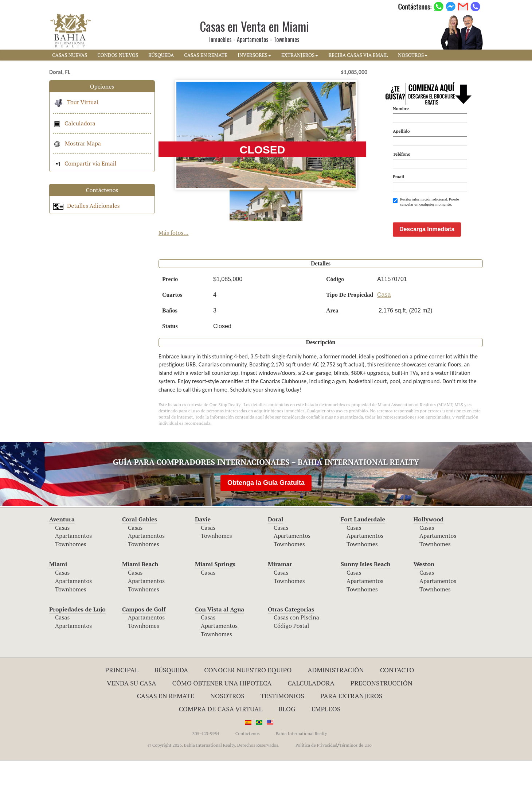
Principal (122, 698)
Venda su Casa (132, 711)
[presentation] (448, 225)
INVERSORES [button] (254, 55)
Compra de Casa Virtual (221, 737)
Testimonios (282, 724)
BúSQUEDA (161, 55)
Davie (203, 548)
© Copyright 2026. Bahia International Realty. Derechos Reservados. (214, 774)
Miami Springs (215, 592)
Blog (287, 737)
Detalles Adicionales (87, 206)
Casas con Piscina (296, 646)
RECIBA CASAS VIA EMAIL (358, 55)
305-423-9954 (206, 762)
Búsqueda (171, 698)
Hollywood (429, 548)
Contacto (397, 698)
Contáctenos (248, 762)
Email (399, 177)
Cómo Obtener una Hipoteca (222, 711)
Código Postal (291, 654)
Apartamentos (73, 564)
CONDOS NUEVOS (118, 55)
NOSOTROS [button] (413, 55)
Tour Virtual (76, 102)
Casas (62, 556)
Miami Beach (140, 592)
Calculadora (74, 123)
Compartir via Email (85, 163)
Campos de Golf (144, 638)
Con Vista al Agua (220, 638)
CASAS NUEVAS (70, 55)
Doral (275, 548)
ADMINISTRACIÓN (336, 698)
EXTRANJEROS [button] (300, 55)
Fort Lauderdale (363, 548)
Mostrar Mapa (77, 143)
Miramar (280, 592)
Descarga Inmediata (427, 258)
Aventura (62, 548)
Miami (58, 592)
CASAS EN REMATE (206, 55)
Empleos (326, 737)
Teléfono (402, 154)
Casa (384, 323)
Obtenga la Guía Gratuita (266, 511)
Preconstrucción (382, 711)
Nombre (401, 108)
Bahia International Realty (301, 762)
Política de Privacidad (316, 774)
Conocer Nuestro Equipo (248, 698)
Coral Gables (140, 548)
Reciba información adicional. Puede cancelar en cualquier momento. (426, 202)
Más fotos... (174, 233)
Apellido (401, 131)
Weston (424, 592)
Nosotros (227, 724)
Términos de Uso (355, 774)
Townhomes (71, 572)
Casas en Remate (166, 724)
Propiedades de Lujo (77, 638)
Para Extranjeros (351, 724)
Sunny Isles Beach (366, 592)
